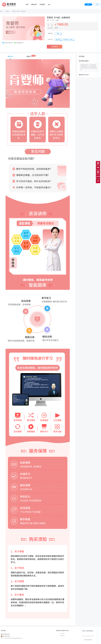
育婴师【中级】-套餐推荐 (19, 11)
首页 (27, 4)
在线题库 (42, 4)
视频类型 (50, 33)
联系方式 (62, 636)
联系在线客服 (88, 640)
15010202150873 (6, 636)
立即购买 (55, 47)
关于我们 (62, 634)
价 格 (50, 25)
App (49, 4)
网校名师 (34, 4)
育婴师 (7, 11)
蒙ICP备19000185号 (5, 634)
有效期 (50, 28)
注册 (97, 4)
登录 (88, 4)
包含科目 (50, 39)
